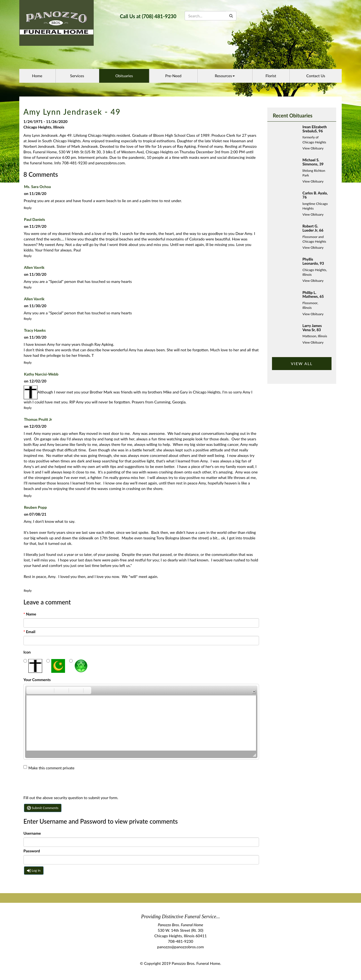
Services (77, 76)
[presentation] (65, 784)
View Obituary (313, 148)
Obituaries (124, 76)
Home (37, 76)
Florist (271, 76)
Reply (28, 208)
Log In (34, 870)
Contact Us (316, 76)
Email (29, 632)
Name (30, 614)
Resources (225, 76)
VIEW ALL (302, 364)
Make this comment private (49, 768)
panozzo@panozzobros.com (180, 947)
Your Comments (37, 680)
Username (32, 833)
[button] (30, 690)
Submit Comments (43, 808)
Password (32, 851)
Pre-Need (173, 76)
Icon (27, 652)
